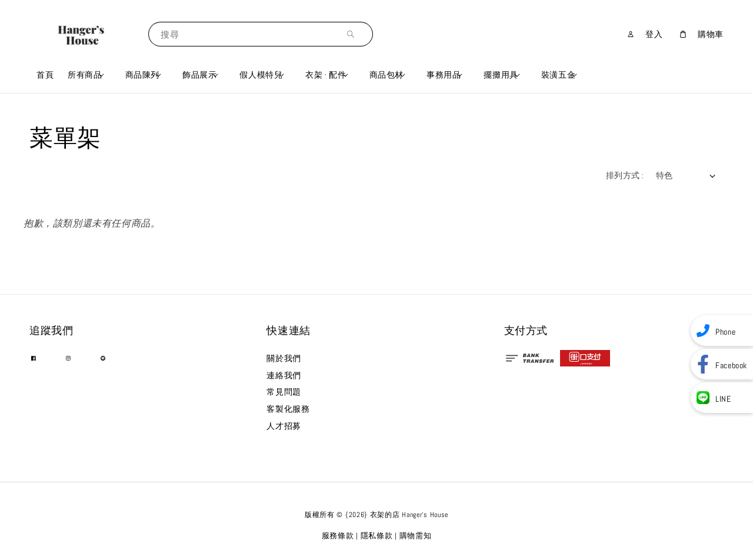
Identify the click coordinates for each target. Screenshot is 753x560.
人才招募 (284, 426)
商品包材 (387, 75)
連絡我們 (284, 375)
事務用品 (444, 75)
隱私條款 (377, 536)
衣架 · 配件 (326, 75)
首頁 (45, 75)
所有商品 (85, 75)
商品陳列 (142, 75)
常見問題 (284, 392)
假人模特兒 (261, 75)
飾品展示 (199, 75)
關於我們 (284, 358)
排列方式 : (625, 175)
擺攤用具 (501, 75)
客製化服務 (288, 409)
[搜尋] (354, 34)
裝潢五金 (558, 75)
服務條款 (338, 536)
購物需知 (416, 536)
